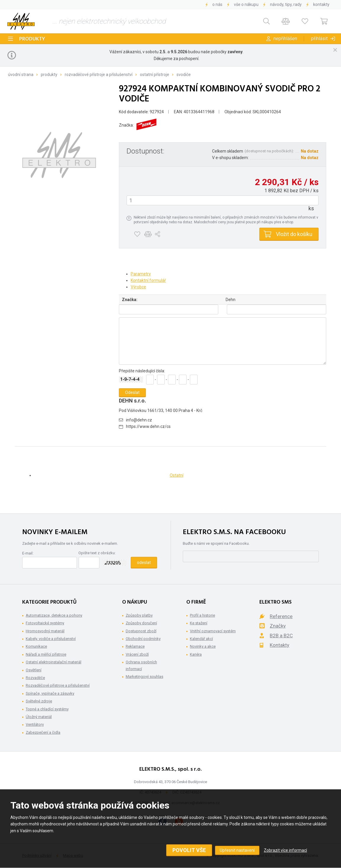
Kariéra (196, 654)
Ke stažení (199, 623)
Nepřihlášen (285, 39)
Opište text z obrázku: (97, 553)
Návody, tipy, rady (286, 4)
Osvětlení (34, 670)
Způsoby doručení (141, 623)
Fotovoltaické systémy (45, 623)
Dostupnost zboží (141, 631)
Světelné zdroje (39, 701)
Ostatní (177, 475)
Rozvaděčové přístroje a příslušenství (99, 75)
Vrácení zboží (137, 654)
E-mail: (28, 553)
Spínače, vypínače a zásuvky (50, 693)
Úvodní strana (21, 75)
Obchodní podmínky (143, 639)
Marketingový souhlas (144, 677)
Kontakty (321, 4)
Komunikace (36, 646)
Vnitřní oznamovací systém (213, 631)
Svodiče (184, 75)
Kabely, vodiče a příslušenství (51, 639)
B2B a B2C (281, 636)
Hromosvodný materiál (45, 631)
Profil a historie (202, 615)
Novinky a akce (203, 646)
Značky (278, 626)
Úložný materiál (39, 717)
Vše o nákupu (246, 4)
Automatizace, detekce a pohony (54, 615)
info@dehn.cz (139, 420)
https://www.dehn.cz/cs (148, 426)
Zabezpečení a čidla (43, 732)
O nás (217, 4)
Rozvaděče (35, 678)
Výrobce (138, 287)
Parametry (141, 274)
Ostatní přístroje (155, 75)
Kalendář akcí (201, 639)
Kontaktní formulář (148, 280)
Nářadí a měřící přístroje (46, 654)
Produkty (32, 39)
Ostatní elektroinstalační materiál (54, 662)
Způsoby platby (139, 615)
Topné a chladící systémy (47, 709)
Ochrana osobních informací (141, 665)
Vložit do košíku (294, 234)
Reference (281, 616)
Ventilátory (35, 724)
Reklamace (135, 646)
